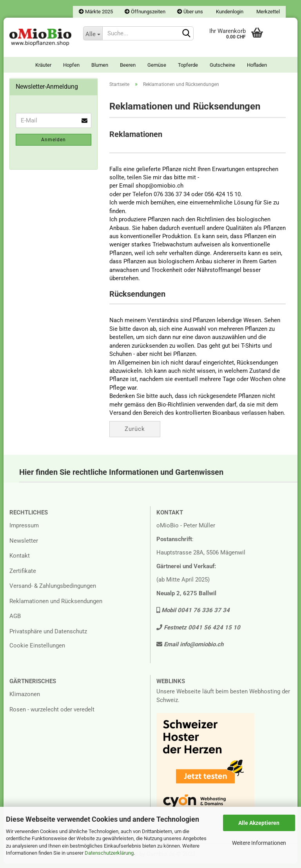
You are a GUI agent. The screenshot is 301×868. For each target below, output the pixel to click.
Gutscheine (222, 65)
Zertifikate (23, 575)
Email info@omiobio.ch (190, 649)
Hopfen (71, 65)
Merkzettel (267, 12)
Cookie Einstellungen (37, 650)
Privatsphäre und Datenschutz (48, 636)
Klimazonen (25, 699)
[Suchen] (186, 34)
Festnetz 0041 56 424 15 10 (198, 632)
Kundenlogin (229, 12)
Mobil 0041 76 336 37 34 (193, 615)
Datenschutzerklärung (109, 853)
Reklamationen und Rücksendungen (56, 605)
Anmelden (53, 144)
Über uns (190, 12)
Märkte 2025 (96, 12)
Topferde (188, 65)
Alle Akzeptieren (259, 823)
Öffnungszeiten (145, 12)
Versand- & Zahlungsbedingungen (53, 591)
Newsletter (24, 545)
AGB (15, 621)
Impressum (24, 530)
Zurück (135, 433)
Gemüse (157, 65)
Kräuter (43, 65)
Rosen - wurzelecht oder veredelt (52, 714)
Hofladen (257, 65)
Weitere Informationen (259, 843)
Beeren (128, 65)
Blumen (100, 65)
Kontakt (20, 560)
